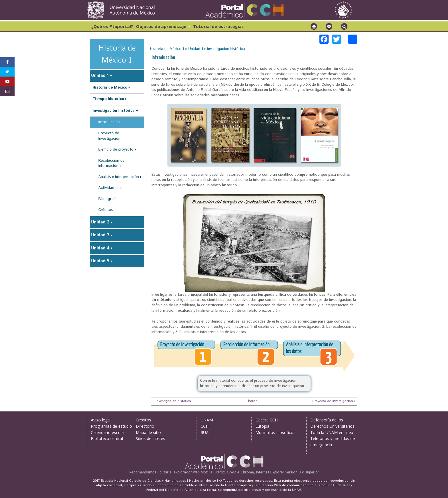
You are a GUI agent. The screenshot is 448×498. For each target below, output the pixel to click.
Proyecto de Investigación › (334, 401)
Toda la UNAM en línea (332, 432)
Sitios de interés (150, 438)
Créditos (106, 210)
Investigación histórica (226, 49)
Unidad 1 (196, 49)
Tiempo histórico (108, 99)
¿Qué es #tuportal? (112, 26)
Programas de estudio (111, 426)
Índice (252, 401)
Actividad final (110, 188)
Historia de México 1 (167, 49)
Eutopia (262, 426)
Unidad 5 (100, 261)
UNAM (207, 420)
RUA (205, 432)
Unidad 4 (100, 248)
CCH (205, 426)
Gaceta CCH (267, 420)
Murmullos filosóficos (275, 432)
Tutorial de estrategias (218, 26)
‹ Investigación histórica (172, 401)
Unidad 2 (100, 222)
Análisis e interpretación (119, 177)
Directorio (145, 426)
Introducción (109, 122)
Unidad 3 (100, 235)
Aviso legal (101, 420)
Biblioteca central (107, 438)
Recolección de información (111, 163)
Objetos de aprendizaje (163, 26)
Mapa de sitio (148, 432)
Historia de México (110, 88)
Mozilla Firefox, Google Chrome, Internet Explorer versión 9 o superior (260, 472)
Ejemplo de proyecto (116, 150)
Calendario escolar (108, 432)
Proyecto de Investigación (109, 136)
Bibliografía (108, 199)
